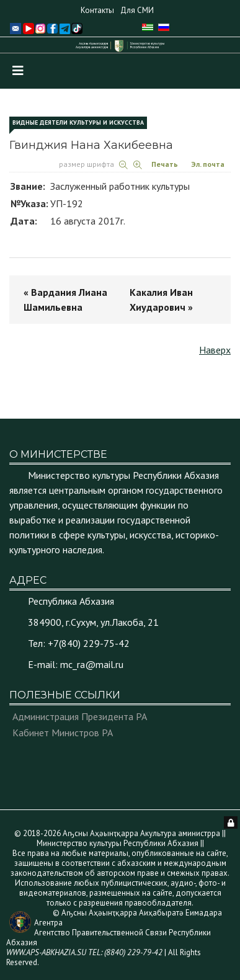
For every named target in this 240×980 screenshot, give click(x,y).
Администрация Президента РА (80, 716)
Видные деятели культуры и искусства (78, 122)
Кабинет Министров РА (63, 733)
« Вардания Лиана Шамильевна (65, 300)
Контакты (97, 10)
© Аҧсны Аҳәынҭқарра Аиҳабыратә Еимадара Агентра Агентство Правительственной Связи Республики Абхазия (114, 933)
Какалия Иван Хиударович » (161, 300)
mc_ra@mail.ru (92, 664)
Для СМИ (137, 10)
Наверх (215, 350)
